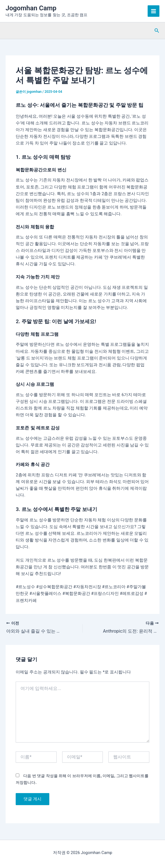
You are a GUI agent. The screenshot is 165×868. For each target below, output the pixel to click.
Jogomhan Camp (31, 8)
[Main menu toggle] (154, 11)
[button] (157, 31)
